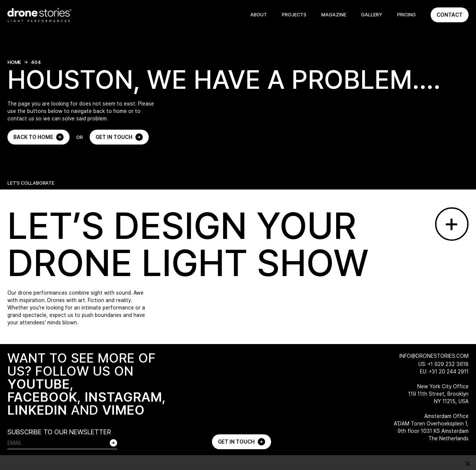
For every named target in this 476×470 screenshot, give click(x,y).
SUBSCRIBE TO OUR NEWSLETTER (59, 432)
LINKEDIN (37, 410)
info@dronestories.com (434, 356)
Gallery (372, 15)
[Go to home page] (39, 15)
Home (14, 62)
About (259, 15)
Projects (294, 15)
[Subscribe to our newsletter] (113, 443)
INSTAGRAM (123, 397)
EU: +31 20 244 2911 (444, 372)
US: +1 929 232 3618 (443, 364)
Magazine (334, 15)
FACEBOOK (42, 397)
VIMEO (123, 410)
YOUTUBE (39, 384)
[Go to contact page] (452, 224)
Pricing (406, 15)
